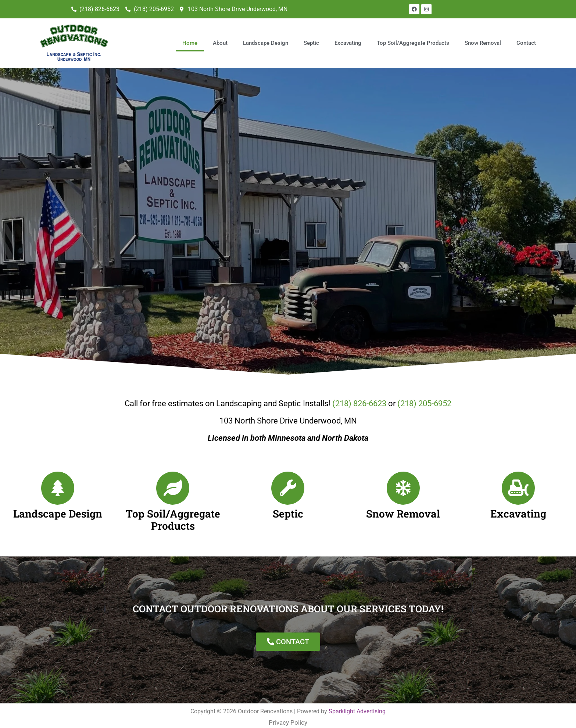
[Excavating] (518, 483)
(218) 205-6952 (424, 398)
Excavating (349, 40)
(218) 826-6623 (359, 398)
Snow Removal (484, 40)
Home (191, 40)
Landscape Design (266, 40)
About (221, 40)
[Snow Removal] (403, 483)
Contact (527, 40)
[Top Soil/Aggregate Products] (173, 483)
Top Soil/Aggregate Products (414, 40)
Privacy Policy (288, 717)
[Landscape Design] (58, 483)
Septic (312, 40)
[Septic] (288, 483)
